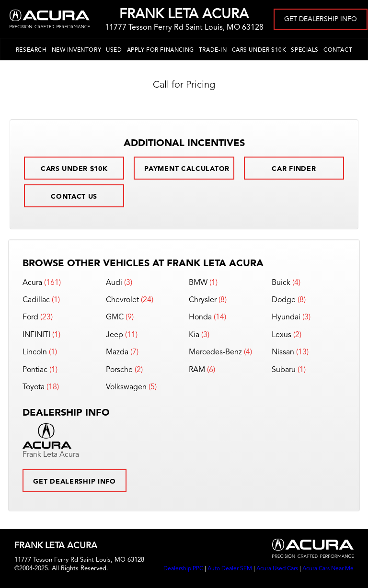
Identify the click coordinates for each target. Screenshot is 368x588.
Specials (305, 50)
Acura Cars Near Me (328, 569)
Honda (200, 317)
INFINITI (36, 335)
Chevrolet (122, 300)
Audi (114, 283)
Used (114, 50)
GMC (115, 317)
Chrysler (203, 300)
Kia (194, 335)
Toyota (34, 387)
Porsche (119, 370)
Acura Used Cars (277, 569)
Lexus (282, 335)
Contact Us (74, 197)
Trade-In (213, 50)
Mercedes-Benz (215, 352)
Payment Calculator (187, 169)
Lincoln (35, 352)
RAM (197, 370)
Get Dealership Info (321, 19)
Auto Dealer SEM (230, 569)
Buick (281, 283)
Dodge (284, 300)
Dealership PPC (183, 569)
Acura (32, 283)
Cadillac (36, 300)
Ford (30, 317)
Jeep (115, 335)
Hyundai (286, 317)
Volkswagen (126, 387)
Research (31, 50)
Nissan (283, 352)
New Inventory (77, 50)
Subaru (284, 370)
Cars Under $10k (259, 50)
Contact (338, 50)
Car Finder (294, 169)
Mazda (117, 352)
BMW (198, 283)
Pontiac (35, 370)
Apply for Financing (161, 50)
